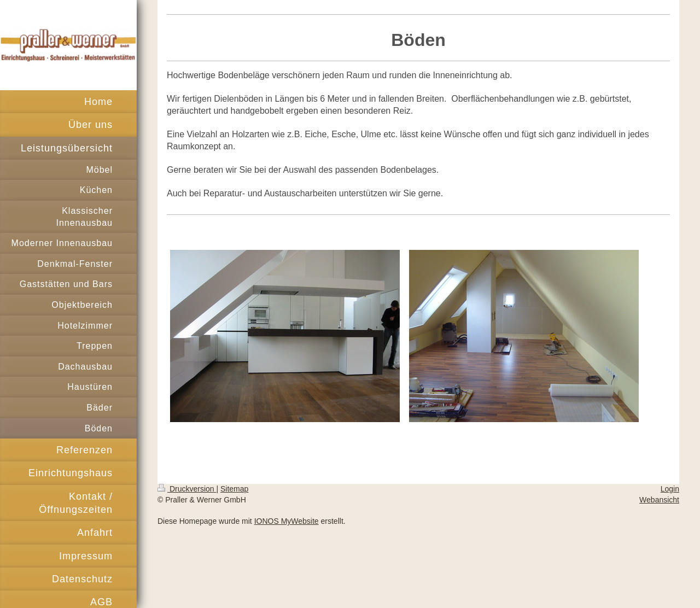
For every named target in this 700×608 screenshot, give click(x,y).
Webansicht (659, 500)
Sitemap (234, 489)
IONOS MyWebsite (287, 521)
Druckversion (187, 489)
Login (670, 489)
